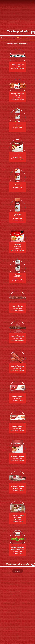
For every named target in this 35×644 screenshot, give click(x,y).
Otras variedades (23, 52)
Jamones (13, 52)
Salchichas (4, 52)
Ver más (17, 585)
